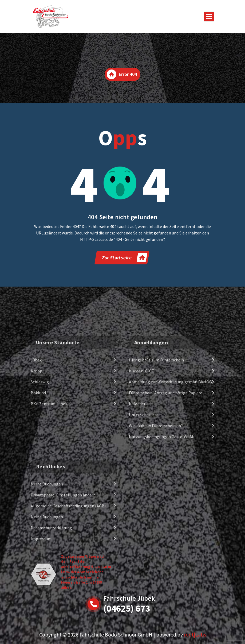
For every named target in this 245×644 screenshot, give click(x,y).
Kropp (36, 416)
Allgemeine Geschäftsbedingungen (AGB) (68, 564)
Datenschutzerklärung (51, 586)
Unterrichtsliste (144, 460)
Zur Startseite (124, 258)
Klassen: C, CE (141, 416)
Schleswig (40, 427)
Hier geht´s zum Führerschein (156, 405)
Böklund (38, 438)
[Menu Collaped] (209, 17)
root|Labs (195, 635)
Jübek (36, 405)
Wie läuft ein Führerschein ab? (156, 471)
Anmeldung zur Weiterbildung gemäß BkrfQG (170, 427)
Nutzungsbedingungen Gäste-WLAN (162, 482)
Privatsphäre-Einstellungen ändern (63, 553)
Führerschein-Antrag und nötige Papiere (166, 438)
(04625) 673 (127, 608)
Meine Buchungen (47, 542)
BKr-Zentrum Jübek (49, 449)
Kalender (137, 449)
